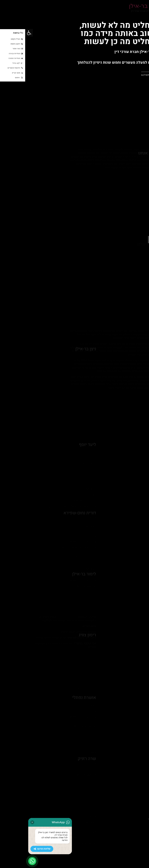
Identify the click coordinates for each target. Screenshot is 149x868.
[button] (125, 74)
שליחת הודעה (17, 849)
